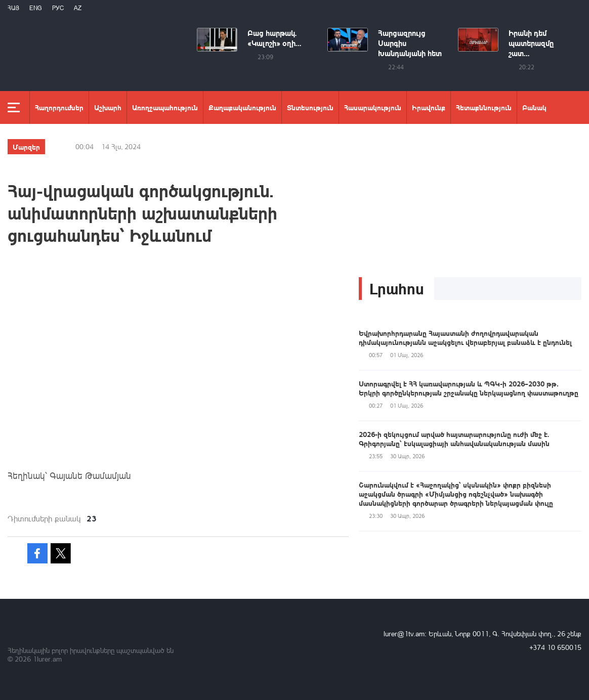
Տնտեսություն (310, 107)
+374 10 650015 (555, 647)
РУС (58, 8)
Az (78, 8)
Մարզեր (26, 147)
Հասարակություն (373, 107)
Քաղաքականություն (242, 107)
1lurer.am (47, 659)
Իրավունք (429, 107)
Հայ (13, 8)
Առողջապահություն (165, 107)
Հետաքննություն (484, 107)
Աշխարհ (108, 107)
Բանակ (534, 107)
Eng (36, 8)
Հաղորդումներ (59, 107)
